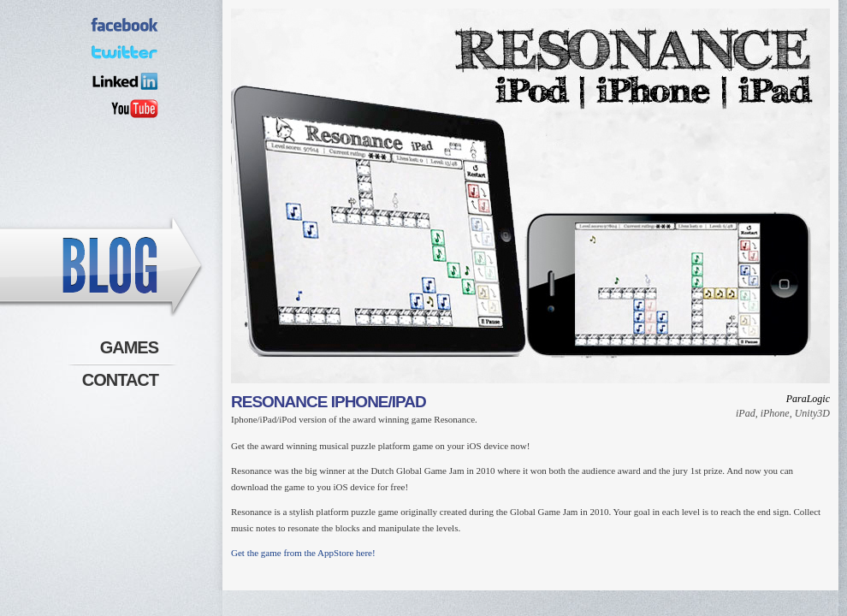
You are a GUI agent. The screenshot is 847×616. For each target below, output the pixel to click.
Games (129, 347)
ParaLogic (808, 399)
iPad (746, 413)
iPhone (775, 413)
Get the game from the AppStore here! (303, 553)
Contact (120, 380)
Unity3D (812, 413)
